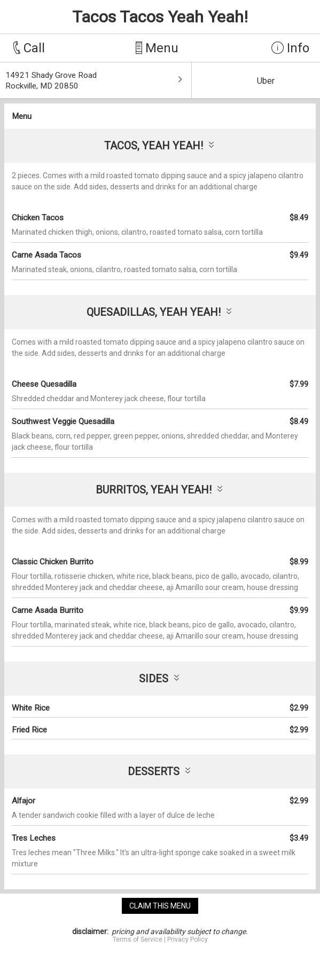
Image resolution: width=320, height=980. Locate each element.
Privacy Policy (188, 939)
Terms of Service (138, 939)
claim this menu (160, 906)
